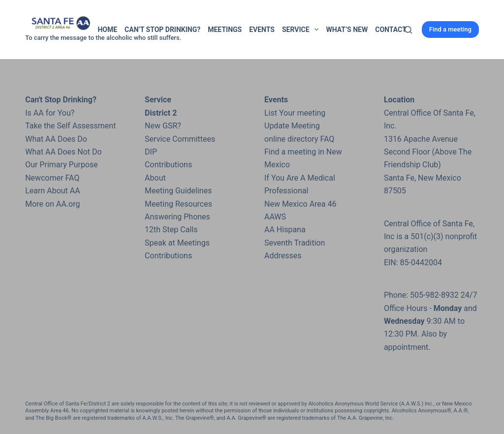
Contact (391, 30)
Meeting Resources (178, 204)
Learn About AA (52, 191)
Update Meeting (292, 126)
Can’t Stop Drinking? (162, 30)
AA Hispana (285, 230)
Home (107, 30)
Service (302, 30)
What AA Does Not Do (63, 152)
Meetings (225, 30)
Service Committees (180, 139)
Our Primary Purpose (62, 165)
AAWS (275, 217)
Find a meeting (450, 29)
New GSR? (163, 126)
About (155, 178)
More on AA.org (52, 204)
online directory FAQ (299, 139)
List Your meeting (295, 113)
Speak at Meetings (177, 243)
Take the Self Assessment (70, 126)
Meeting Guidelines (178, 191)
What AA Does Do (56, 139)
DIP (151, 152)
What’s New (347, 30)
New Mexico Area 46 (300, 204)
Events (262, 30)
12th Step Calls (171, 230)
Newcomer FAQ (52, 178)
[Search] (408, 30)
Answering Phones (177, 217)
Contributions (168, 165)
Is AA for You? (50, 113)
